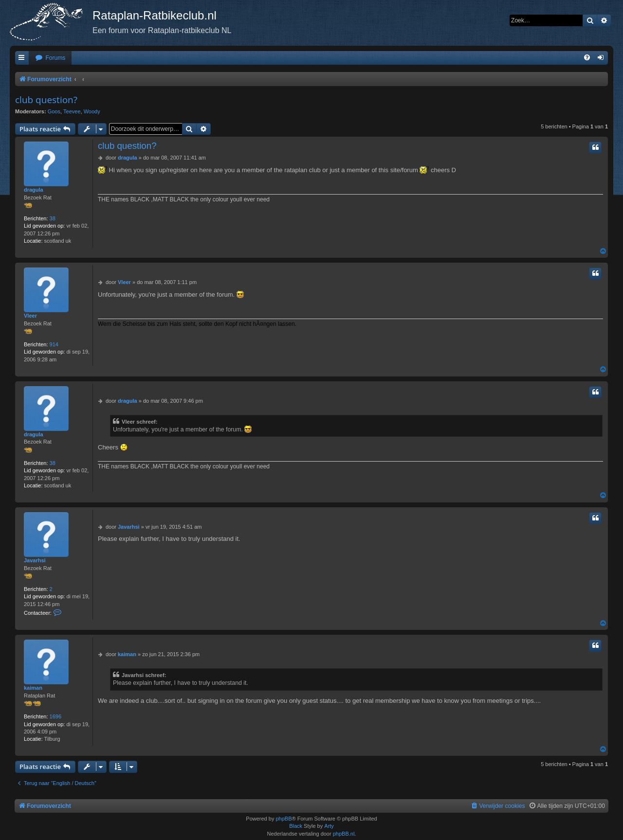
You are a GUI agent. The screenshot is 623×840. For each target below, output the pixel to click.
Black (296, 826)
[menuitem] (50, 58)
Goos (54, 111)
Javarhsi (35, 560)
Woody (92, 111)
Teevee (72, 111)
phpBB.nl (344, 834)
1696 (55, 716)
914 (54, 344)
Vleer (30, 316)
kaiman (33, 688)
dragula (34, 190)
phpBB (284, 819)
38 (53, 218)
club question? (46, 100)
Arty (329, 826)
